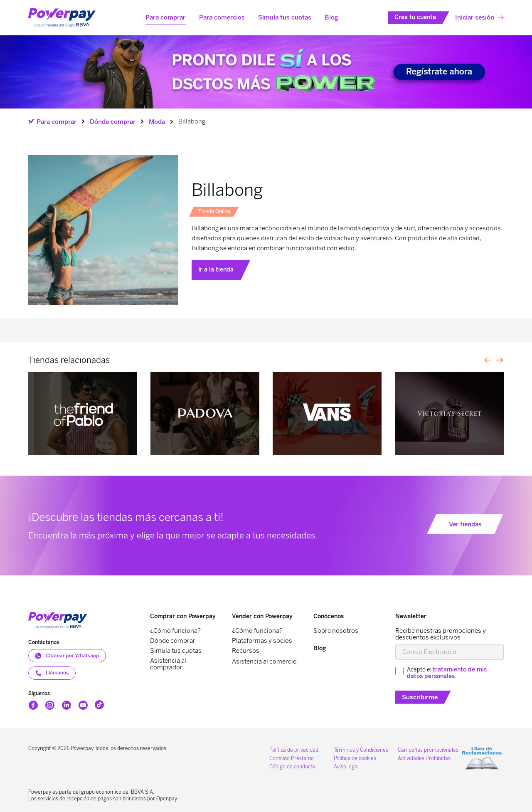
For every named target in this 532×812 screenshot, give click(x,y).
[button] (166, 18)
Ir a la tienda (216, 270)
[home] (62, 18)
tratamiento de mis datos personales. (447, 673)
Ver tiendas (465, 524)
